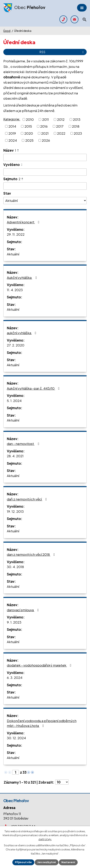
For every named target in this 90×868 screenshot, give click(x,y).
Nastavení (68, 862)
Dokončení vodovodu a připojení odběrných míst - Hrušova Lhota (42, 723)
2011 (45, 119)
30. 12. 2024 (16, 738)
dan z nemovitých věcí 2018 (32, 554)
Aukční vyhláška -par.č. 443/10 (34, 388)
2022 (61, 133)
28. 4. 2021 (15, 456)
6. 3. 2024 (15, 677)
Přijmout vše (23, 862)
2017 (60, 126)
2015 (28, 126)
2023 (78, 133)
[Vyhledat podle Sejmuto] (45, 186)
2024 (13, 140)
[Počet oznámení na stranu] (62, 782)
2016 (44, 126)
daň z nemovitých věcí (28, 499)
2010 (30, 119)
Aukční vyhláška (22, 277)
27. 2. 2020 (16, 345)
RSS (62, 52)
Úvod (7, 31)
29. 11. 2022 (16, 234)
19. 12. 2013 (15, 511)
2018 (76, 126)
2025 (29, 140)
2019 (12, 133)
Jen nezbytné (47, 862)
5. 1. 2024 (14, 401)
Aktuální (13, 254)
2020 (29, 133)
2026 (46, 140)
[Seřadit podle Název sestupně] (18, 151)
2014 (12, 126)
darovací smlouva (24, 610)
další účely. (45, 839)
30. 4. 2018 (15, 567)
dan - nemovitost (24, 444)
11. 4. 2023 (15, 290)
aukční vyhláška (22, 333)
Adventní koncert (24, 222)
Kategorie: (12, 119)
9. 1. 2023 (14, 622)
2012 (61, 119)
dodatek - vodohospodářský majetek (40, 665)
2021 (45, 133)
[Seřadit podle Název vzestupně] (18, 150)
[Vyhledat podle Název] (45, 157)
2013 (77, 119)
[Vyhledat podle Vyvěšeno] (45, 172)
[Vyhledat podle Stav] (45, 200)
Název (10, 150)
